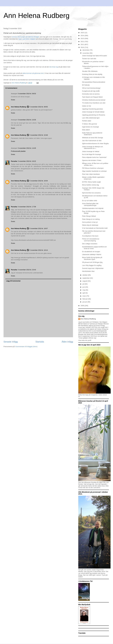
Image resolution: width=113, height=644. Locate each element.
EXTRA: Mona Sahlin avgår (91, 182)
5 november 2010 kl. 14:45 (27, 148)
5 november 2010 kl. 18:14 (39, 250)
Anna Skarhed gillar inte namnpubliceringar (90, 204)
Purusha (14, 161)
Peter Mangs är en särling (91, 219)
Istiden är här (87, 106)
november (86, 53)
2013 (83, 38)
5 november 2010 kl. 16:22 (27, 161)
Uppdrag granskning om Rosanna (93, 115)
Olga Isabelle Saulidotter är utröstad (94, 171)
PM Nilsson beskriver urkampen (93, 168)
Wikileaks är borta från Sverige (92, 138)
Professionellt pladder (18, 151)
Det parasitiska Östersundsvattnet (94, 82)
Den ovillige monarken (90, 244)
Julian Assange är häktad (91, 151)
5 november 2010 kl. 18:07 (39, 228)
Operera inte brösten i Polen (92, 160)
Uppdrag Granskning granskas (92, 109)
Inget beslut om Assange (90, 127)
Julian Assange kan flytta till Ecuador (94, 56)
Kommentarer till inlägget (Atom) (26, 347)
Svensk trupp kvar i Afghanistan (93, 268)
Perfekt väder (87, 121)
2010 (83, 47)
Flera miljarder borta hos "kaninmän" (94, 157)
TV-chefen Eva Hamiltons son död (94, 103)
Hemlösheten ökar (88, 271)
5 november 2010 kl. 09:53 (27, 94)
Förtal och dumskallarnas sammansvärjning (91, 240)
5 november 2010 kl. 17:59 (27, 207)
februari (85, 299)
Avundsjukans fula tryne (90, 236)
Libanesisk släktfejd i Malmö (92, 255)
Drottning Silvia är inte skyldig (92, 74)
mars (84, 296)
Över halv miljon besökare (91, 174)
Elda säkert (86, 130)
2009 (83, 306)
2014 (83, 36)
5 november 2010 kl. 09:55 (39, 107)
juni (84, 287)
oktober (85, 275)
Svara (13, 100)
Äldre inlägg (67, 342)
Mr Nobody (86, 85)
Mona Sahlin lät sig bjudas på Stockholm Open (92, 258)
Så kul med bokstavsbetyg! (91, 88)
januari (85, 302)
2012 (83, 42)
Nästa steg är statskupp (90, 225)
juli (84, 284)
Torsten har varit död (89, 59)
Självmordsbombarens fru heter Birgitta (95, 144)
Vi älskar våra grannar (90, 124)
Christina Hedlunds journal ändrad (94, 100)
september (86, 278)
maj (84, 290)
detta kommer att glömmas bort (33, 73)
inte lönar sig (54, 67)
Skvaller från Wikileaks (90, 71)
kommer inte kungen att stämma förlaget (25, 37)
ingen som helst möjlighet (27, 39)
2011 (83, 44)
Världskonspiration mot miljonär (93, 208)
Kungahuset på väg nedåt (91, 91)
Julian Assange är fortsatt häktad (93, 112)
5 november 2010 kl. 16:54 (39, 181)
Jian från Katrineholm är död (92, 141)
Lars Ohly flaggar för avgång (92, 265)
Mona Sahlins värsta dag (90, 185)
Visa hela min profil (85, 340)
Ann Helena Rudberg (36, 15)
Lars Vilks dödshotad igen (91, 118)
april (84, 293)
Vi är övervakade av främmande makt (95, 228)
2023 (83, 33)
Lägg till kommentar (13, 281)
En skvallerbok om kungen (91, 252)
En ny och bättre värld (89, 201)
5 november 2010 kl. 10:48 (39, 135)
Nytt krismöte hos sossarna (91, 193)
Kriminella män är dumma (91, 94)
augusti (85, 281)
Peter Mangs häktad (89, 216)
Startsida (40, 342)
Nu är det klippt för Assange (91, 154)
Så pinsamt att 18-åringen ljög (92, 262)
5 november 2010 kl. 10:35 (27, 120)
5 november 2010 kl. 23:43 (27, 270)
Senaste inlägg (11, 342)
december (86, 50)
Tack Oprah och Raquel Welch (92, 97)
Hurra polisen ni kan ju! (90, 222)
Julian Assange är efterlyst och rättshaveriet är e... (92, 148)
